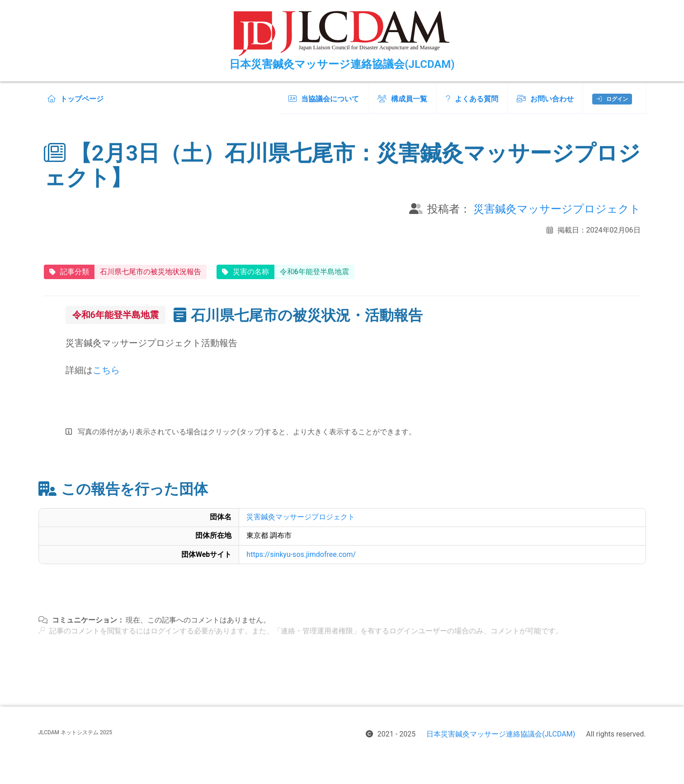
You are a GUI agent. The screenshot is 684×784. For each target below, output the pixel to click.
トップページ (75, 99)
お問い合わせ (545, 99)
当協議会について (324, 99)
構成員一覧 (402, 99)
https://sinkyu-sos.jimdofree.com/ (301, 554)
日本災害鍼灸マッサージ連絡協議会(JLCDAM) (501, 734)
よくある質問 (472, 99)
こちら (106, 370)
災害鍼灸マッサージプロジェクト (557, 209)
